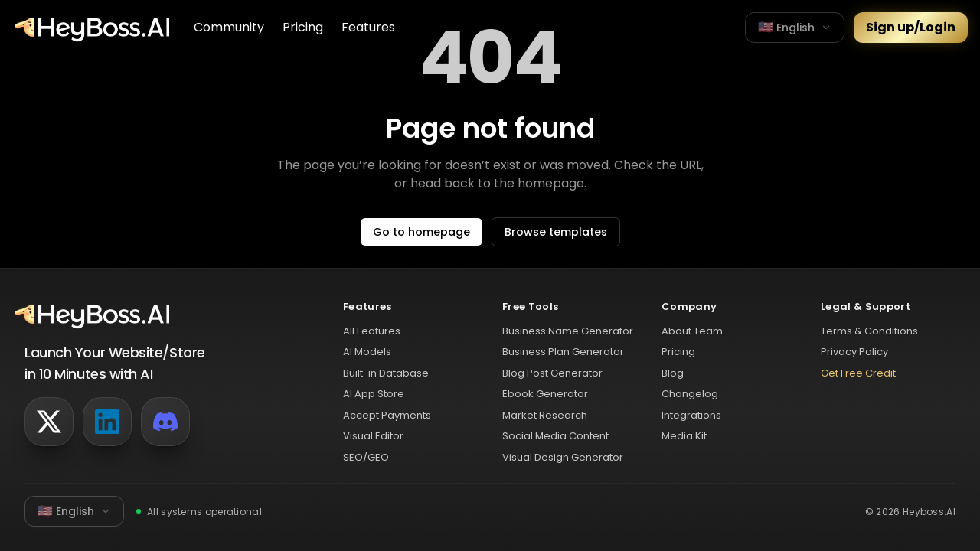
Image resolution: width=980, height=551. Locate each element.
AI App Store (374, 394)
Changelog (690, 394)
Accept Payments (387, 415)
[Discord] (165, 422)
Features (368, 27)
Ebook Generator (545, 394)
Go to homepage (421, 232)
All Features (372, 331)
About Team (692, 331)
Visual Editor (373, 436)
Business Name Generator (568, 331)
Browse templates (556, 232)
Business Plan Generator (563, 352)
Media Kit (684, 436)
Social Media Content (555, 436)
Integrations (691, 415)
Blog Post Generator (552, 373)
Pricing (303, 27)
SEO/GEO (366, 457)
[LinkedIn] (107, 422)
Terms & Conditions (869, 331)
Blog (673, 373)
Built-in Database (386, 373)
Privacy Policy (854, 352)
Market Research (545, 415)
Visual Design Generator (563, 457)
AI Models (367, 352)
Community (229, 27)
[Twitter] (49, 422)
